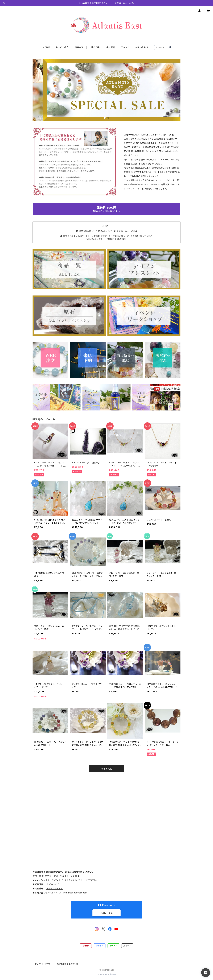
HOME (46, 47)
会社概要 (111, 47)
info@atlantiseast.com (75, 893)
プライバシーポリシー (44, 964)
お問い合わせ (142, 47)
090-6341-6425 (54, 888)
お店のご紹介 (62, 47)
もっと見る (106, 769)
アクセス (125, 47)
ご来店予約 (95, 47)
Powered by (106, 975)
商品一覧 (79, 47)
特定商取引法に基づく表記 (68, 964)
